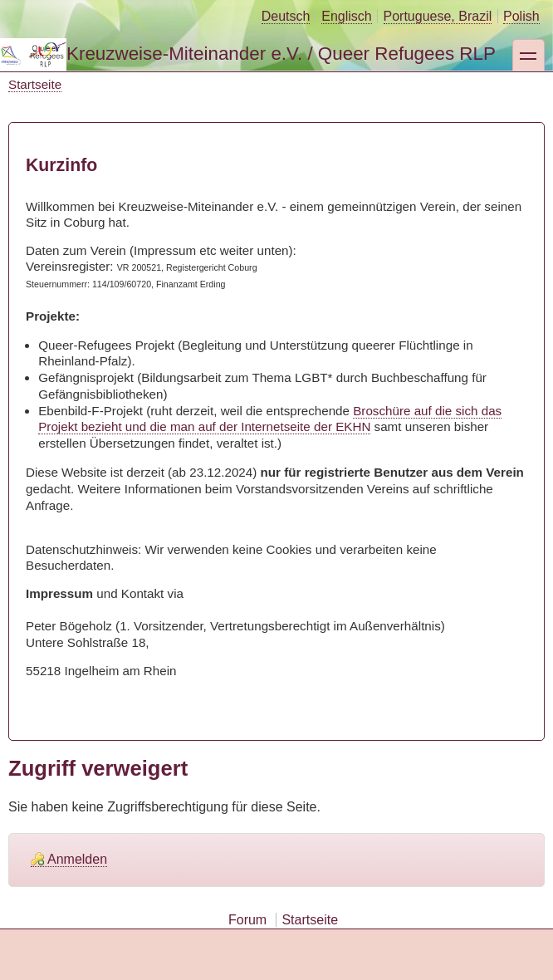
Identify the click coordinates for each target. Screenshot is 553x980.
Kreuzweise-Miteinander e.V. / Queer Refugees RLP (281, 54)
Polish (521, 16)
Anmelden (77, 859)
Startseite (35, 84)
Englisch (346, 16)
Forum (247, 920)
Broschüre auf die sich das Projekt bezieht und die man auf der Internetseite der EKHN (270, 419)
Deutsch (286, 16)
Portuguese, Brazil (438, 16)
